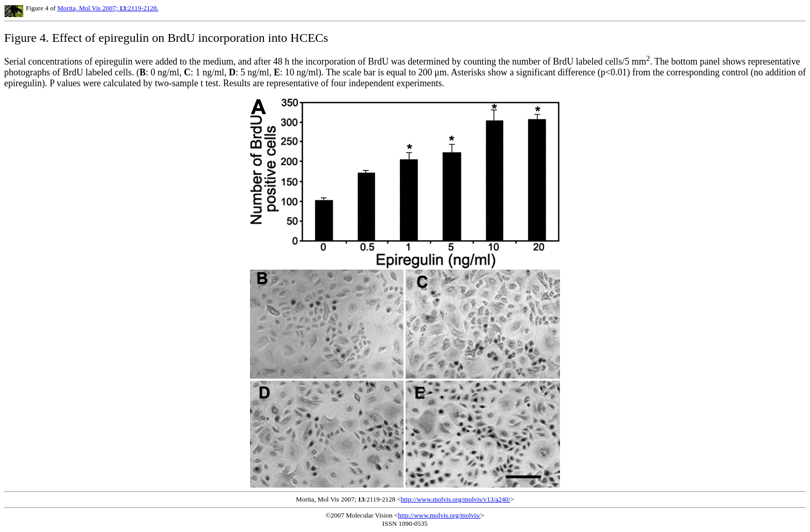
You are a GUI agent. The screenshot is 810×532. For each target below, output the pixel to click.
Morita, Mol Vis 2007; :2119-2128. (108, 8)
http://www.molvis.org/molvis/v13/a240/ (456, 499)
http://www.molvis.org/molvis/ (439, 515)
